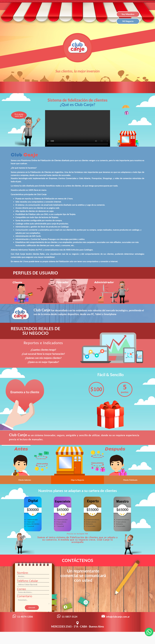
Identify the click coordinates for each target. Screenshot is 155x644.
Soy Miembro (128, 14)
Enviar (32, 608)
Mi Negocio (128, 21)
